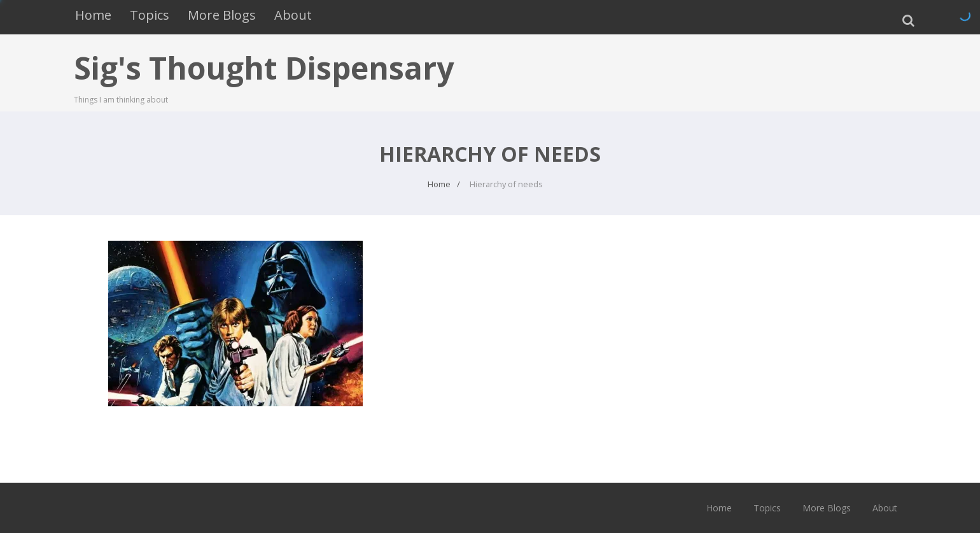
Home (93, 15)
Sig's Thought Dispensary (264, 68)
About (293, 15)
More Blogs (222, 15)
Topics (150, 15)
